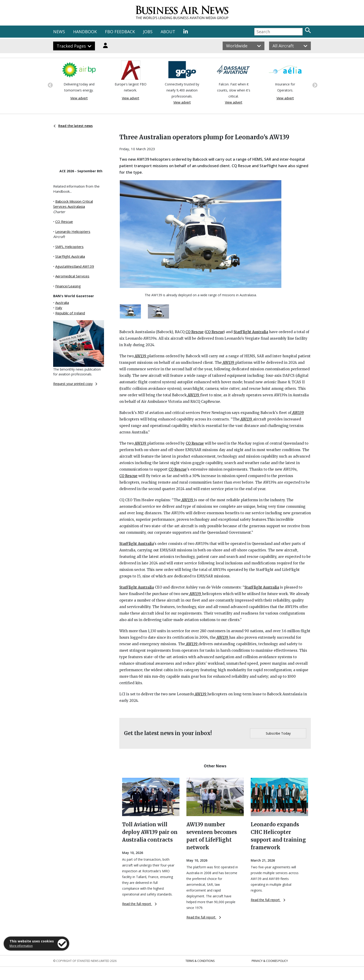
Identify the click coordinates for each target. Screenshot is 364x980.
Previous (50, 85)
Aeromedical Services (72, 276)
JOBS (148, 32)
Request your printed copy (75, 384)
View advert (79, 98)
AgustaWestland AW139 (75, 266)
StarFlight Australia (70, 256)
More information (21, 946)
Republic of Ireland (70, 313)
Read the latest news (73, 126)
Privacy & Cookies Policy (270, 961)
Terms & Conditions (200, 961)
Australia (62, 303)
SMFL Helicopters (69, 247)
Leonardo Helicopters (73, 231)
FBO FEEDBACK (120, 32)
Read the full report (139, 904)
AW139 (140, 356)
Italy (59, 308)
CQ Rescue (64, 221)
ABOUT (168, 32)
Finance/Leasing (68, 286)
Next (314, 85)
